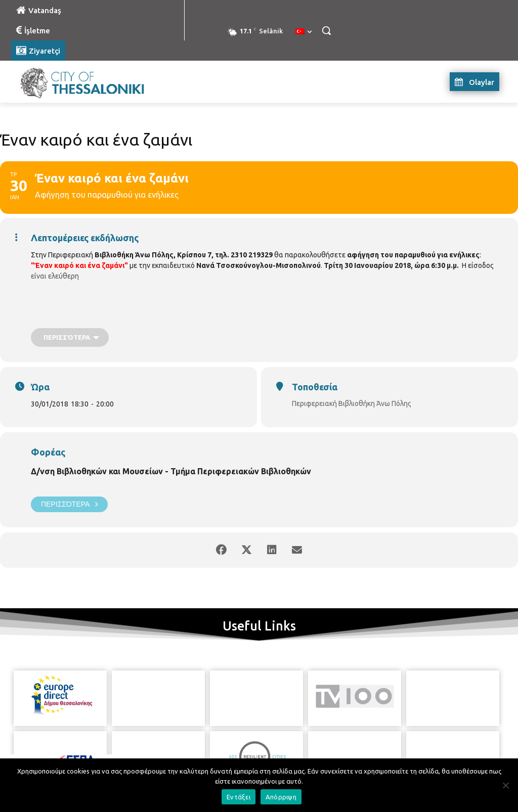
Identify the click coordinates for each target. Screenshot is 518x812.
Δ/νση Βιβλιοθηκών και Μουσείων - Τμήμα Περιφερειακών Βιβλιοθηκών (171, 471)
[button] (326, 30)
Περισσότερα (69, 504)
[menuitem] (304, 32)
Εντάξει (239, 797)
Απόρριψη (281, 797)
